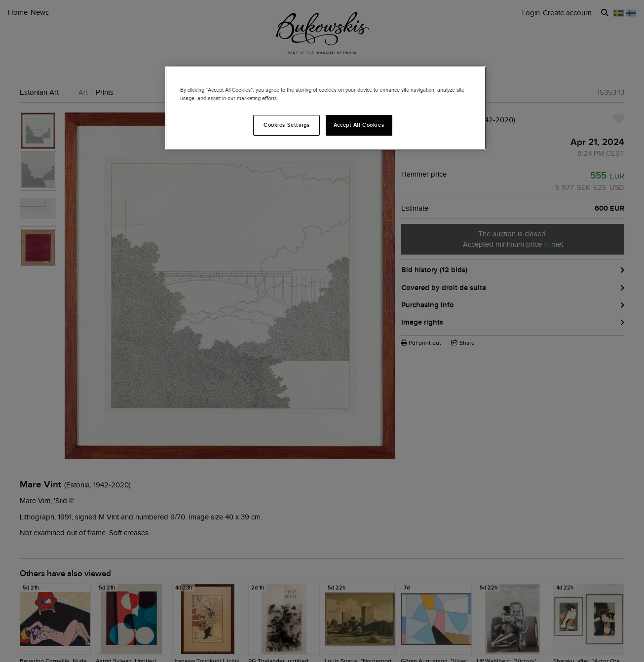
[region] (326, 108)
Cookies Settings (286, 125)
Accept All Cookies (359, 125)
